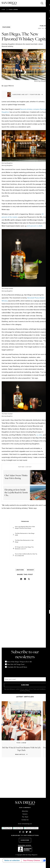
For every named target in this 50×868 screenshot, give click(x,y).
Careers (25, 814)
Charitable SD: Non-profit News (16, 667)
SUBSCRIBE (25, 685)
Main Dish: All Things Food (15, 664)
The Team (25, 817)
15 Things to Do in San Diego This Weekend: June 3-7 (24, 548)
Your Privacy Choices (32, 860)
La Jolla (39, 435)
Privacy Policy (8, 828)
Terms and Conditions (32, 828)
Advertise (25, 811)
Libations (20, 570)
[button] (21, 579)
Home (3, 10)
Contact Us (25, 820)
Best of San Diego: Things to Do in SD (18, 662)
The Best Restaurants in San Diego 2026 (25, 534)
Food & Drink (13, 10)
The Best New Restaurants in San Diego (24, 541)
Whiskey (31, 570)
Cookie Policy (19, 828)
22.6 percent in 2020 (35, 226)
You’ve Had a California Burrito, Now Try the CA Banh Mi (26, 555)
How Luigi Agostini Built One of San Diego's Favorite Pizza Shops (25, 527)
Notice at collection (12, 860)
